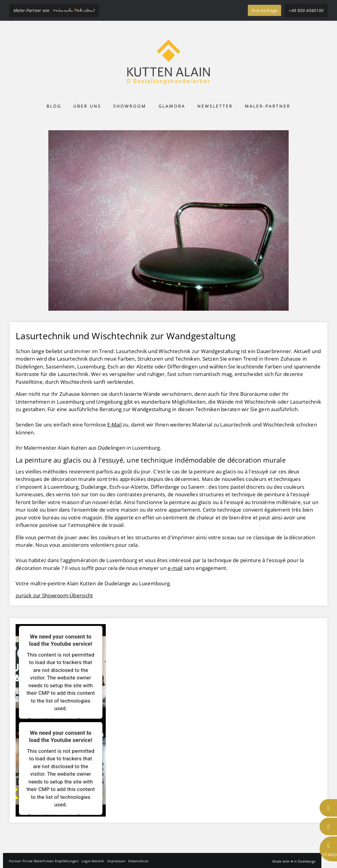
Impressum (116, 861)
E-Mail (114, 425)
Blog (54, 106)
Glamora (172, 106)
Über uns (87, 106)
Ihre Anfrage (264, 10)
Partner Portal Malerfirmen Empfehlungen (44, 861)
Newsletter (215, 106)
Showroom (130, 106)
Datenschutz (138, 861)
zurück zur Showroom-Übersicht (54, 595)
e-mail (175, 568)
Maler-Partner (268, 106)
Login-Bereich (93, 861)
